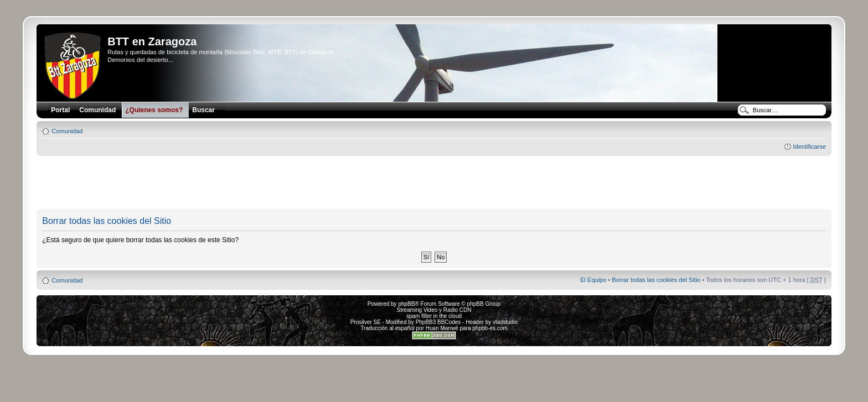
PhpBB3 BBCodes (438, 322)
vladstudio (505, 322)
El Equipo (593, 280)
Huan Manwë (442, 328)
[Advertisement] (434, 183)
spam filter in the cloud (434, 316)
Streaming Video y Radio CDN (434, 310)
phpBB (406, 304)
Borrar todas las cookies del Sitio (656, 280)
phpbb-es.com (490, 328)
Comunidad (67, 131)
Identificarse (809, 147)
